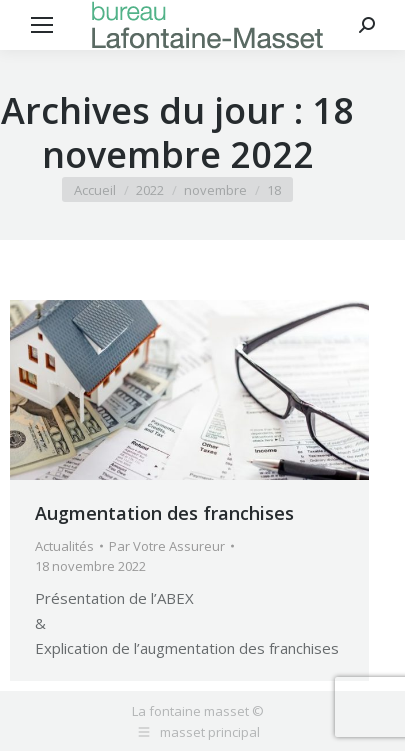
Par (167, 546)
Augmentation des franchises (164, 513)
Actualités (64, 546)
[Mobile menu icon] (42, 25)
